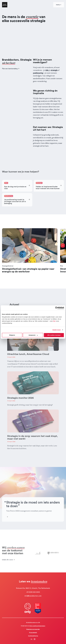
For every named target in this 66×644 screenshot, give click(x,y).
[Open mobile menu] (59, 5)
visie (47, 70)
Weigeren (12, 335)
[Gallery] (33, 251)
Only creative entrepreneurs (37, 626)
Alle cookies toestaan (54, 335)
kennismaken (39, 581)
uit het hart (9, 63)
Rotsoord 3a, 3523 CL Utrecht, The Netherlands (33, 588)
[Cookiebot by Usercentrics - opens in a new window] (57, 308)
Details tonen (57, 330)
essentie (32, 17)
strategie (54, 70)
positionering (38, 73)
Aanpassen (33, 335)
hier (54, 321)
